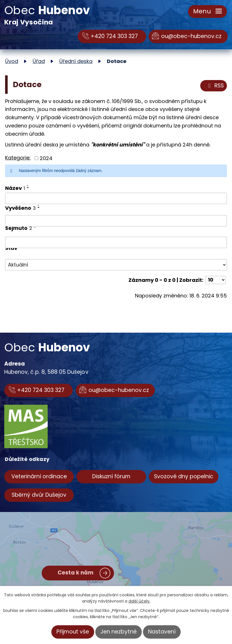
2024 (46, 158)
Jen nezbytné (119, 632)
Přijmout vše (73, 632)
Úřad (39, 61)
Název (15, 188)
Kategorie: (18, 158)
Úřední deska (76, 61)
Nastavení (162, 632)
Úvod (12, 61)
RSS (215, 86)
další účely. (139, 601)
